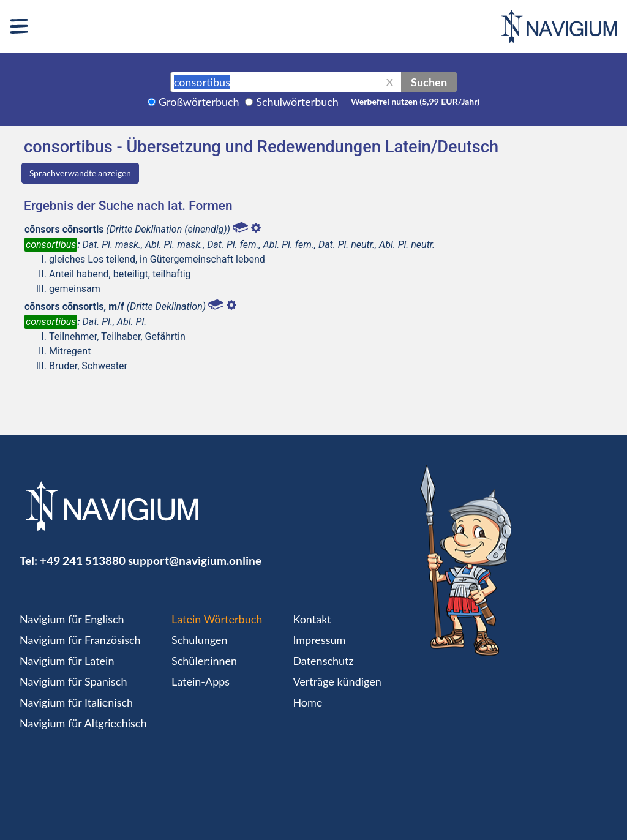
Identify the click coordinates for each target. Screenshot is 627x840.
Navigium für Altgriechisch (83, 723)
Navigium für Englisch (72, 619)
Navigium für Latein (67, 661)
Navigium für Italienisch (76, 702)
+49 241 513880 (83, 561)
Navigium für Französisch (80, 640)
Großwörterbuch (199, 102)
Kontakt (312, 619)
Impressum (319, 640)
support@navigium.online (195, 561)
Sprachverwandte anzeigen (80, 173)
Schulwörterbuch (297, 102)
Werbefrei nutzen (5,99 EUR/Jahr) (415, 101)
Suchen (429, 82)
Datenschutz (323, 661)
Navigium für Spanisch (73, 681)
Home (307, 702)
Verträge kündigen (337, 681)
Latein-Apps (201, 681)
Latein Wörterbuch (217, 619)
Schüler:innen (204, 661)
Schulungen (199, 640)
